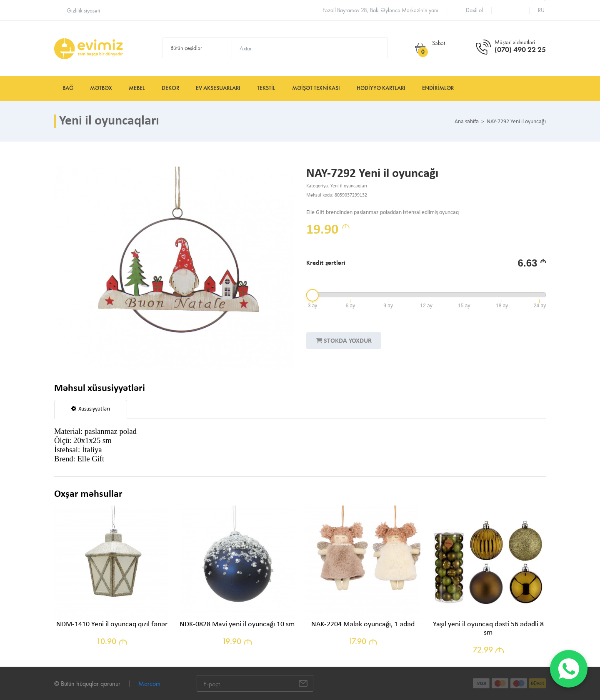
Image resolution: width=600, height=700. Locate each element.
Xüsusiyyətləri (91, 409)
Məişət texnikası (316, 88)
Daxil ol (474, 10)
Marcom (149, 684)
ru (541, 10)
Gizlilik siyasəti (83, 11)
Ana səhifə (467, 122)
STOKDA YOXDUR (344, 341)
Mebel (137, 88)
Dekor (170, 88)
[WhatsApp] (569, 669)
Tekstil (266, 88)
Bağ (68, 88)
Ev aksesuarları (218, 88)
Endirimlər (438, 88)
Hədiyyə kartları (381, 88)
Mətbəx (101, 88)
